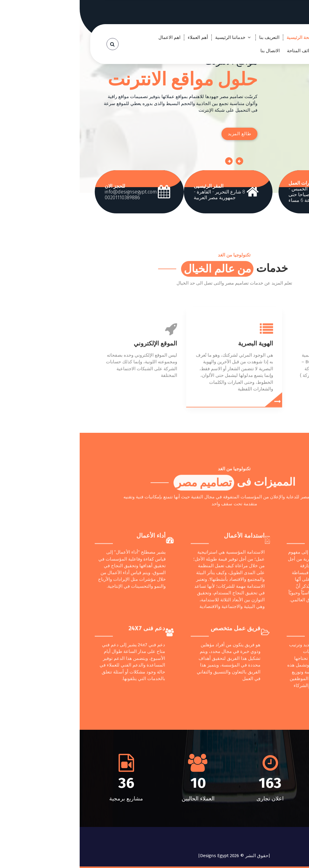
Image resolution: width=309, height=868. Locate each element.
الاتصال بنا (190, 51)
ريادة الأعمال (264, 664)
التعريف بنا (190, 37)
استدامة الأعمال (165, 664)
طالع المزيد (160, 134)
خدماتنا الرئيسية (151, 37)
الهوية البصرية (176, 416)
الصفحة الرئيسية (223, 37)
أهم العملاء (118, 37)
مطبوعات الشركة (267, 416)
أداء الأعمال (71, 664)
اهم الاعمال (90, 37)
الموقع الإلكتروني (76, 416)
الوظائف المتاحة (223, 51)
